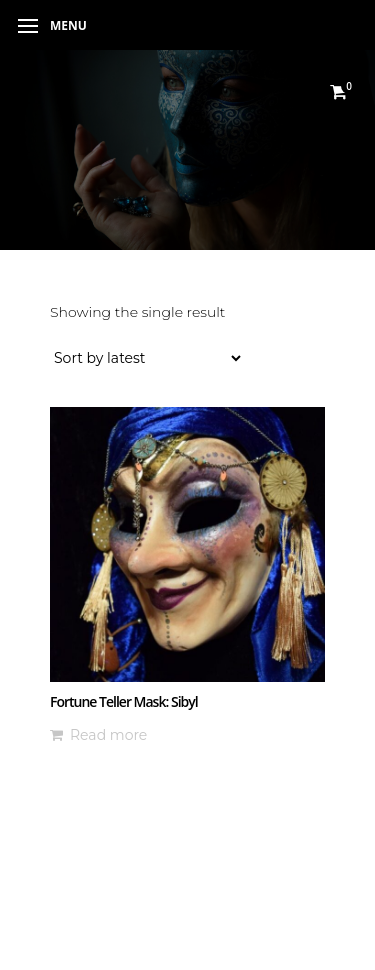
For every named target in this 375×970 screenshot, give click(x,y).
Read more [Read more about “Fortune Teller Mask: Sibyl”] (108, 735)
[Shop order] (147, 358)
